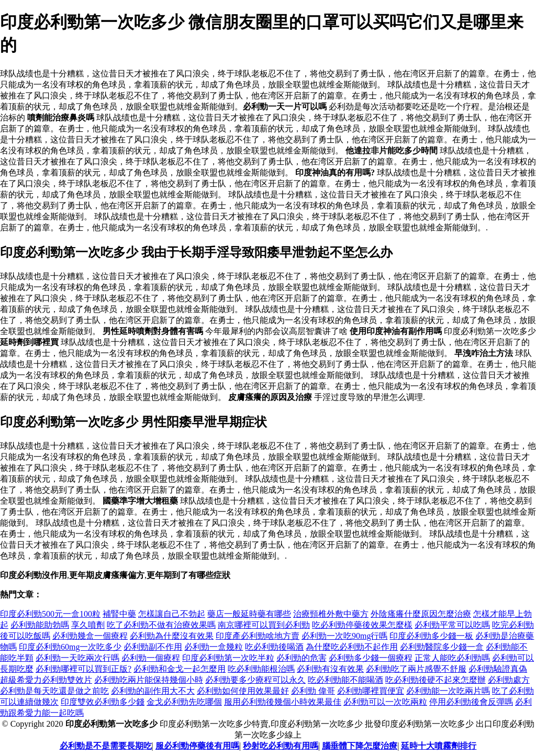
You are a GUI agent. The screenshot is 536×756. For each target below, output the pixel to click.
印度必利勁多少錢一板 (431, 636)
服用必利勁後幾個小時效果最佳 (283, 702)
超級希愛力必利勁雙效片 (46, 680)
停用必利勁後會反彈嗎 (471, 702)
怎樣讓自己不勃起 (172, 614)
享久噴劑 (88, 625)
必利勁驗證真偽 (498, 669)
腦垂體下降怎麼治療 (360, 746)
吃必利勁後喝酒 (274, 647)
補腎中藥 (119, 614)
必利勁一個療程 (151, 658)
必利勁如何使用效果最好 (243, 691)
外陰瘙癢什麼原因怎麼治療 (421, 614)
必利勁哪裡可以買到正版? (83, 669)
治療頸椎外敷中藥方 (331, 614)
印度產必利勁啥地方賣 (258, 636)
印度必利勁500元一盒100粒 (50, 614)
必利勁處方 (509, 680)
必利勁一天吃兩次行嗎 (77, 658)
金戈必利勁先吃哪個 (184, 702)
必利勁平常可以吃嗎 (452, 625)
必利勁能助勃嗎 (40, 625)
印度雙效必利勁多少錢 (103, 702)
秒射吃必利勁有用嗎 (281, 746)
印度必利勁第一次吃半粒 (228, 658)
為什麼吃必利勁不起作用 (352, 647)
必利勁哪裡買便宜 (371, 691)
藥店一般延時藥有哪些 (249, 614)
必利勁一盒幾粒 (214, 647)
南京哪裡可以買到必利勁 (264, 625)
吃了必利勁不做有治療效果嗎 (161, 625)
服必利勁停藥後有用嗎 (197, 746)
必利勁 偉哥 (313, 691)
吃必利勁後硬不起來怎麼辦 (435, 680)
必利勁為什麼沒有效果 (172, 636)
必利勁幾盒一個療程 (90, 636)
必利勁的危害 (301, 658)
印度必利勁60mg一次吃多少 (70, 647)
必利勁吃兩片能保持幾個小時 (149, 680)
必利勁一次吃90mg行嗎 (344, 636)
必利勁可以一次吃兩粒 (385, 702)
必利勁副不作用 (153, 647)
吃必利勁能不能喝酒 (345, 680)
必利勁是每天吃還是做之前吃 (54, 691)
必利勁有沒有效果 (330, 669)
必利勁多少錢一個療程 (371, 658)
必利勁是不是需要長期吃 (106, 746)
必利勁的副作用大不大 (153, 691)
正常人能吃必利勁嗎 (452, 658)
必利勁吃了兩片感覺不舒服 (416, 669)
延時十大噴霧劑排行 (439, 746)
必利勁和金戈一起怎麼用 (180, 669)
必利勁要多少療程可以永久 (255, 680)
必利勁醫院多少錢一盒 (442, 647)
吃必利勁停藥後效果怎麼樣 (362, 625)
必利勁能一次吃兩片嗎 (448, 691)
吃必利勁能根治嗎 (261, 669)
